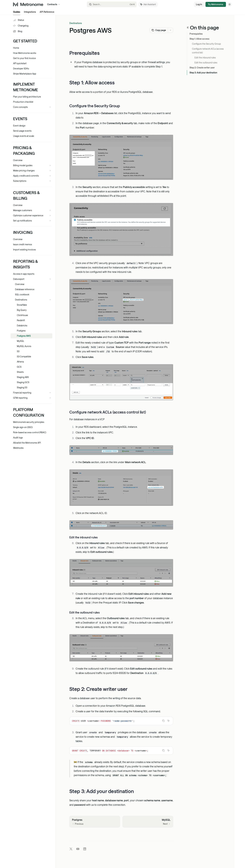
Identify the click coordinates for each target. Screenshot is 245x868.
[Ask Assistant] (168, 721)
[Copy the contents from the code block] (163, 721)
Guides (17, 13)
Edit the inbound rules (205, 58)
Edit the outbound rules (206, 63)
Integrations (30, 13)
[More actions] (170, 30)
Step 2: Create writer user (202, 68)
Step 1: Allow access (199, 39)
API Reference (47, 13)
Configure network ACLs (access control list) (208, 51)
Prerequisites (196, 34)
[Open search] (112, 4)
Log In (199, 4)
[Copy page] (159, 30)
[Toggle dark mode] (230, 4)
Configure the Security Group (206, 44)
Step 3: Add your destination (203, 73)
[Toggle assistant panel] (148, 4)
